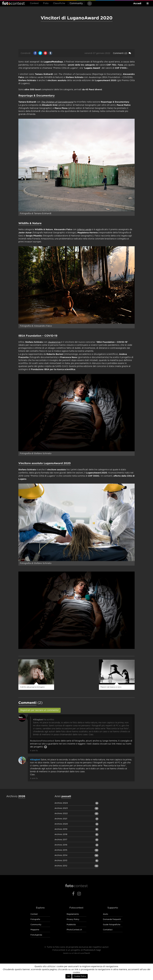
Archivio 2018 (61, 834)
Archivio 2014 (61, 855)
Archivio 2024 (61, 803)
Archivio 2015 (61, 850)
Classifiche (59, 3)
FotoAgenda (36, 935)
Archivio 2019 (61, 829)
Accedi (137, 3)
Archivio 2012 (61, 866)
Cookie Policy (80, 976)
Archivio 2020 (61, 824)
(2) (122, 53)
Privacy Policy (73, 919)
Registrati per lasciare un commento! (40, 710)
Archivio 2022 (61, 814)
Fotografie (35, 919)
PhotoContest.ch (74, 930)
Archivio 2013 (61, 861)
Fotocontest (13, 3)
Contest (34, 3)
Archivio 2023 (61, 808)
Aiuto (105, 914)
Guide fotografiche (112, 925)
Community (76, 3)
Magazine (35, 930)
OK (69, 976)
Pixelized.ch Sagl (92, 950)
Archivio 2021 (61, 819)
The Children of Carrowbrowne (57, 102)
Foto (46, 3)
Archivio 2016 (61, 845)
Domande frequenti (112, 919)
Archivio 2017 (61, 840)
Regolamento (73, 914)
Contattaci (108, 930)
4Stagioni (35, 760)
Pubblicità (71, 925)
